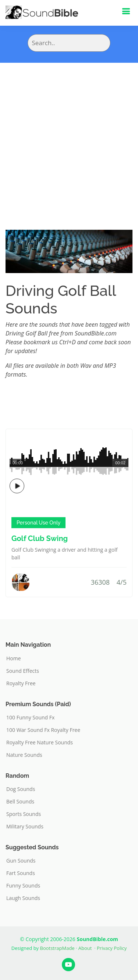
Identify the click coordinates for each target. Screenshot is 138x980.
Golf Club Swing (40, 538)
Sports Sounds (24, 814)
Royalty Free (21, 683)
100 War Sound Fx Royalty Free (43, 730)
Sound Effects (23, 671)
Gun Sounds (21, 861)
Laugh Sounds (23, 898)
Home (14, 658)
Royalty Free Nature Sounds (40, 743)
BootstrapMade (57, 948)
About (85, 948)
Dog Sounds (21, 789)
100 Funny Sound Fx (30, 718)
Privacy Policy (112, 948)
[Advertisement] (69, 135)
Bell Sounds (20, 802)
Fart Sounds (21, 873)
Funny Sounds (23, 886)
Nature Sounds (24, 755)
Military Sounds (25, 827)
